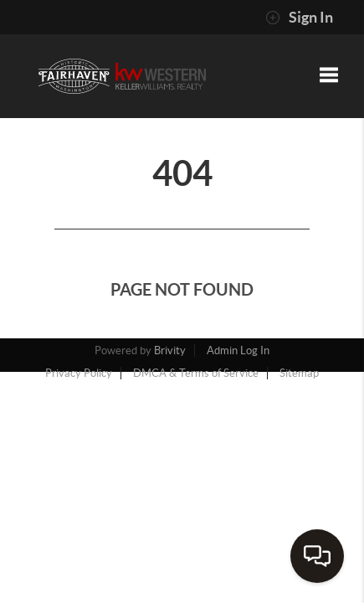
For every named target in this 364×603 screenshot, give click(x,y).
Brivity (170, 350)
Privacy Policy (79, 373)
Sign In (299, 18)
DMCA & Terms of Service (196, 373)
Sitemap (299, 373)
